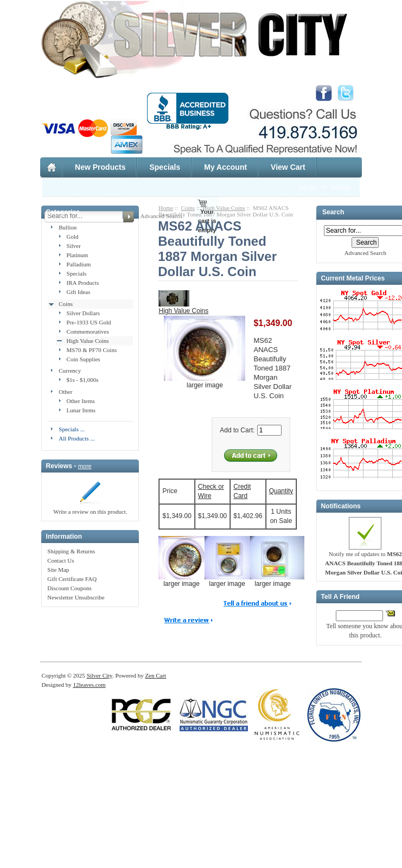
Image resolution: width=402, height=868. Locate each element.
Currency (70, 371)
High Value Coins (88, 341)
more (85, 466)
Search (333, 213)
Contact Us (60, 560)
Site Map (58, 570)
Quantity (281, 491)
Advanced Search (365, 253)
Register (341, 186)
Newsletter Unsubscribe (76, 597)
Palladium (79, 264)
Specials (165, 167)
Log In (308, 186)
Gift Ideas (79, 292)
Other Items (81, 401)
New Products (100, 167)
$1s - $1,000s (83, 380)
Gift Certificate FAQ (72, 579)
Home (166, 208)
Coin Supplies (84, 359)
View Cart (288, 167)
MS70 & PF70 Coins (92, 350)
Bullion (68, 227)
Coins (66, 304)
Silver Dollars (83, 313)
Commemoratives (88, 331)
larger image (186, 580)
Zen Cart (155, 675)
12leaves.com (89, 685)
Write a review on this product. (90, 508)
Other (65, 392)
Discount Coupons (69, 588)
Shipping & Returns (71, 551)
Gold (73, 237)
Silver (74, 246)
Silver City (100, 675)
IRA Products (83, 283)
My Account (225, 167)
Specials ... (72, 429)
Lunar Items (81, 410)
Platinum (78, 255)
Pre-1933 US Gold (89, 322)
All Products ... (76, 438)
